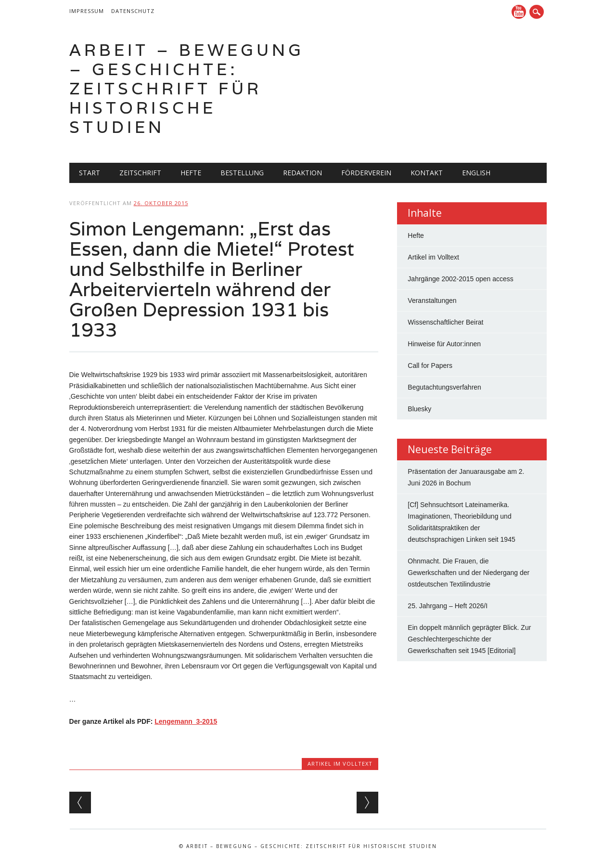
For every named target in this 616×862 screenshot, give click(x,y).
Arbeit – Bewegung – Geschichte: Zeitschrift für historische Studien (187, 88)
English (476, 173)
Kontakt (427, 173)
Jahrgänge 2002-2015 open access (461, 279)
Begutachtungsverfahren (444, 387)
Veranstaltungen (432, 300)
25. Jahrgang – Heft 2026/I (448, 606)
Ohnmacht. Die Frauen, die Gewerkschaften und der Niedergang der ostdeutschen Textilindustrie (468, 573)
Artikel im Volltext (340, 764)
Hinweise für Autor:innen (444, 344)
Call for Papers (430, 366)
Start (90, 173)
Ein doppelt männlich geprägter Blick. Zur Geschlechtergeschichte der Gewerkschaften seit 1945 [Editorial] (469, 639)
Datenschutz (133, 11)
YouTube (519, 12)
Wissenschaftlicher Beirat (445, 322)
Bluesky (419, 409)
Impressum (87, 11)
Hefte (191, 173)
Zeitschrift (140, 173)
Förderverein (366, 173)
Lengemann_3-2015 (186, 721)
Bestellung (242, 173)
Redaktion (302, 173)
